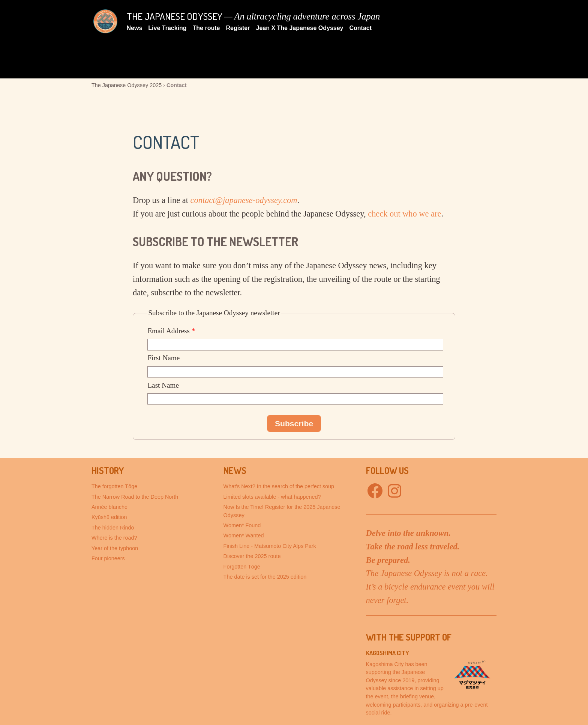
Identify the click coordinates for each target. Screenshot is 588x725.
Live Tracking (167, 28)
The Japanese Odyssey (175, 16)
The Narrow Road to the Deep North (135, 497)
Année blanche (109, 507)
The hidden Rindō (113, 528)
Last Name (163, 385)
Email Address (171, 331)
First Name (163, 358)
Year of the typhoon (115, 548)
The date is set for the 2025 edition (265, 577)
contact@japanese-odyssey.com (244, 200)
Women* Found (242, 525)
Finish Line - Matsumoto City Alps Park (270, 546)
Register (238, 28)
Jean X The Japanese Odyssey (299, 28)
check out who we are (404, 214)
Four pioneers (108, 558)
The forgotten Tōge (114, 486)
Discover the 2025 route (252, 556)
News (135, 28)
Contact (361, 28)
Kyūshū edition (109, 517)
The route (206, 28)
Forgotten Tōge (242, 567)
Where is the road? (114, 538)
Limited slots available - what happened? (272, 497)
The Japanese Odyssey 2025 (127, 85)
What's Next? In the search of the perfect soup (279, 486)
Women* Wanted (244, 535)
